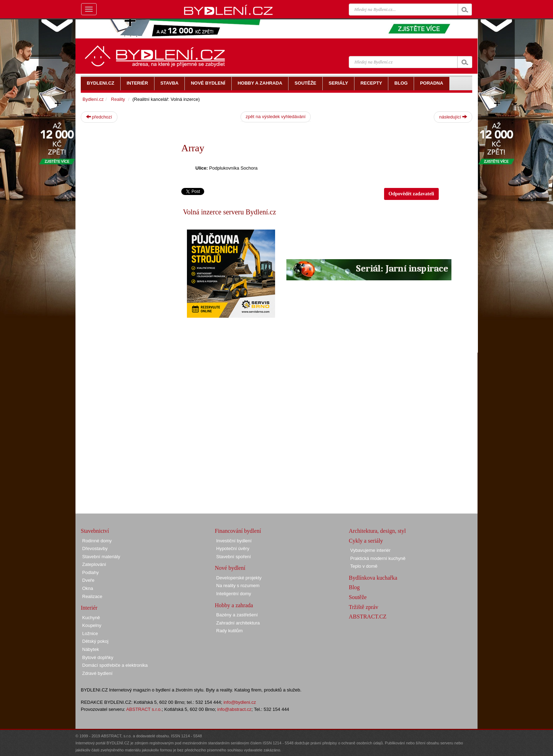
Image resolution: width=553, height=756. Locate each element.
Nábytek (91, 649)
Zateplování (94, 564)
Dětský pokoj (95, 641)
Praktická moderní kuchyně (378, 558)
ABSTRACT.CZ (368, 617)
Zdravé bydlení (97, 673)
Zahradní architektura (238, 623)
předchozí (99, 117)
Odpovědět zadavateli (412, 194)
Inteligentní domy (234, 594)
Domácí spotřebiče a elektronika (115, 665)
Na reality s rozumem (238, 586)
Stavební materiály (101, 557)
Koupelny (92, 625)
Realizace (92, 596)
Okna (88, 588)
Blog (354, 587)
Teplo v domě (364, 566)
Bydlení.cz (93, 99)
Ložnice (90, 633)
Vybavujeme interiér (370, 550)
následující (453, 117)
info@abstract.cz (234, 709)
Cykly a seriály (366, 541)
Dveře (88, 580)
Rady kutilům (229, 631)
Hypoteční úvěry (233, 548)
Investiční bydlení (234, 541)
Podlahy (90, 572)
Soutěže (358, 597)
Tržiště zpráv (363, 607)
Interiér (89, 608)
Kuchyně (91, 618)
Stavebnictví (95, 531)
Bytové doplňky (98, 657)
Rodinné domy (97, 541)
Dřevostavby (95, 548)
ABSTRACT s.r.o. (144, 709)
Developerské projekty (239, 578)
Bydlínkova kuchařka (373, 578)
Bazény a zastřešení (237, 615)
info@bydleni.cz (240, 702)
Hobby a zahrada (234, 605)
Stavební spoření (233, 557)
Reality (118, 99)
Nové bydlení (230, 568)
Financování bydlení (238, 531)
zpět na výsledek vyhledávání (276, 117)
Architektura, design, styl (377, 531)
